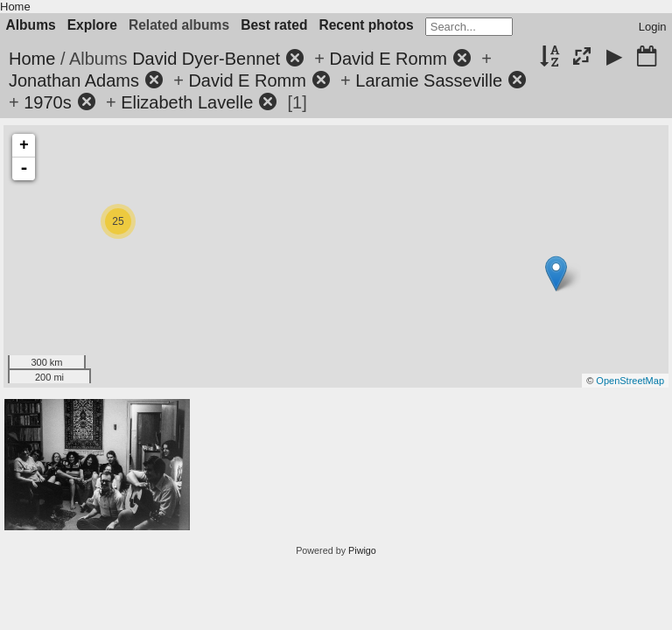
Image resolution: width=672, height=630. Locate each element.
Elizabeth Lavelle (187, 102)
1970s (48, 102)
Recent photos (366, 25)
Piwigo (362, 550)
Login (653, 27)
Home (15, 7)
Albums (31, 25)
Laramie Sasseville (429, 80)
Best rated (274, 25)
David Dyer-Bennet (206, 59)
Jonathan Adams (74, 80)
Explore (92, 25)
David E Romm (388, 59)
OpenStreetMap (630, 381)
